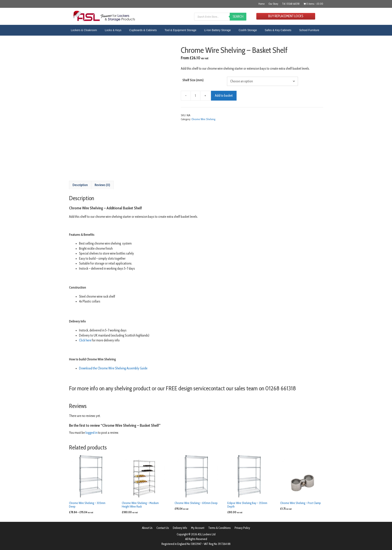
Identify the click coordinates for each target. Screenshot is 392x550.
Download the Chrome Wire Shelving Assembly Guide (113, 368)
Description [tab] (80, 185)
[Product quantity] (196, 96)
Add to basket (224, 95)
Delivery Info (180, 528)
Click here (85, 340)
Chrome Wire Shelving (203, 119)
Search (238, 16)
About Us (147, 528)
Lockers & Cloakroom (84, 30)
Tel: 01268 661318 (291, 4)
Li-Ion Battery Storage (217, 30)
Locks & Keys (113, 30)
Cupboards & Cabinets (143, 30)
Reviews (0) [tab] (102, 185)
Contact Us (163, 528)
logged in (91, 433)
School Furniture (309, 30)
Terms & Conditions (219, 528)
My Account (198, 528)
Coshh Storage (248, 30)
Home (261, 4)
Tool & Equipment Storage (181, 30)
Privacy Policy (242, 528)
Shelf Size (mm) (193, 80)
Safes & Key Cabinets (278, 30)
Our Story (273, 4)
